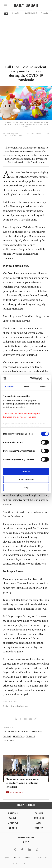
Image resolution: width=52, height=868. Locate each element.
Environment (30, 13)
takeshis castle (9, 741)
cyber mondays (9, 731)
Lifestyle (13, 823)
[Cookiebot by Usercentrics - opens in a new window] (31, 379)
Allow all (26, 471)
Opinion (39, 828)
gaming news (37, 731)
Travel (45, 13)
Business (39, 818)
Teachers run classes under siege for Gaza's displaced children (23, 783)
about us (29, 858)
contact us (42, 858)
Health (16, 13)
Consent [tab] (9, 386)
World (13, 818)
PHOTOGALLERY (17, 792)
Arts (39, 823)
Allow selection (26, 479)
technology (23, 731)
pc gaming (30, 736)
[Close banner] (48, 379)
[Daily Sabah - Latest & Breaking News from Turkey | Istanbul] (26, 5)
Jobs (7, 858)
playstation (18, 736)
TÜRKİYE (39, 813)
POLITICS (13, 813)
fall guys (7, 736)
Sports (13, 828)
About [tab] (43, 386)
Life (6, 13)
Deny (26, 487)
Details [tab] (26, 386)
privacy (17, 858)
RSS (26, 861)
